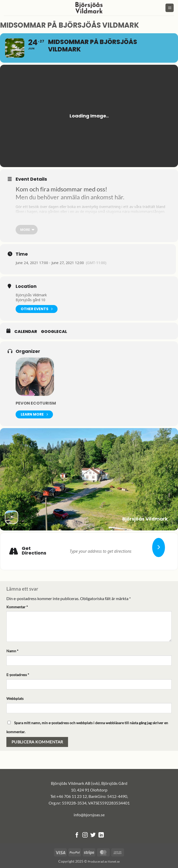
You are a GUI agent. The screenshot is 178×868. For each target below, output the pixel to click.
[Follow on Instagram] (85, 835)
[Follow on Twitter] (93, 835)
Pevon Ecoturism (36, 403)
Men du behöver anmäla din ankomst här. (70, 197)
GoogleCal (54, 332)
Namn (12, 651)
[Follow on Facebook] (77, 835)
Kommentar (17, 607)
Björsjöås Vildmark (31, 295)
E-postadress (18, 675)
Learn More (34, 414)
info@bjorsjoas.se (89, 815)
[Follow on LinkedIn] (101, 835)
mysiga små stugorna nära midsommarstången (125, 211)
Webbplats (15, 698)
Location (26, 286)
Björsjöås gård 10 (30, 300)
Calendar (26, 332)
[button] (170, 8)
